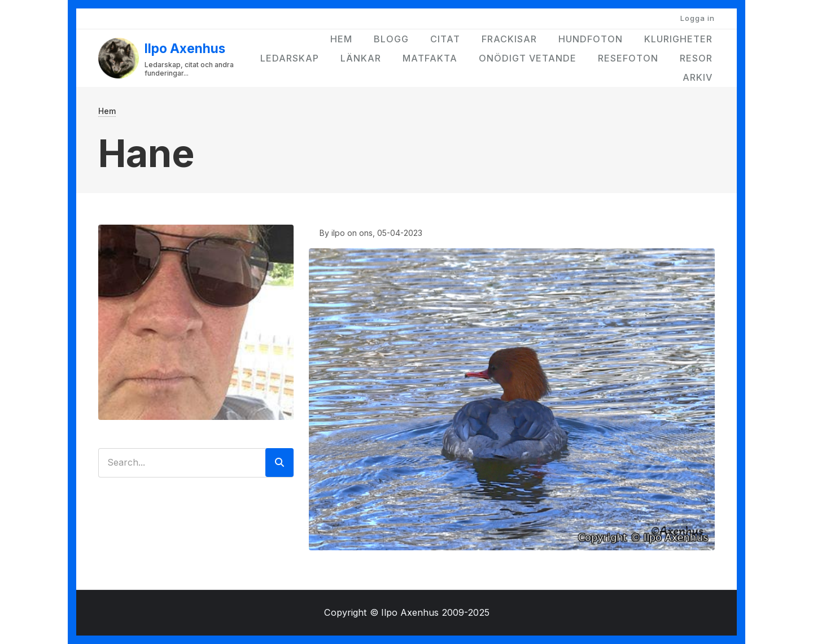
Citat (445, 39)
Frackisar (509, 39)
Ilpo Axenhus (185, 48)
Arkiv (698, 77)
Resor (696, 58)
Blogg (391, 39)
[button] (512, 398)
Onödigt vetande (528, 58)
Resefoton (628, 58)
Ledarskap (290, 58)
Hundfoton (591, 39)
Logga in (698, 18)
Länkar (361, 58)
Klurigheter (678, 39)
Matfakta (430, 58)
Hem (341, 39)
